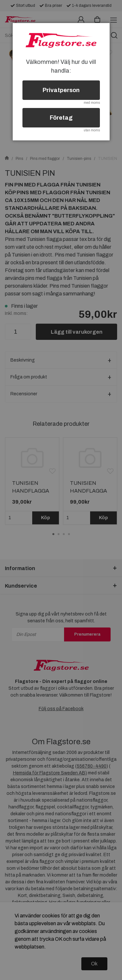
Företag (61, 118)
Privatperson (61, 90)
